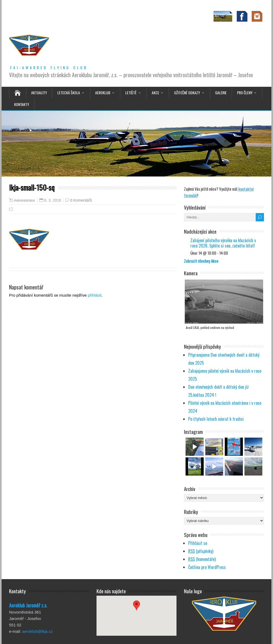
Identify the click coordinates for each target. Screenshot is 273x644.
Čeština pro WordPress (207, 567)
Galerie (221, 93)
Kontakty (22, 104)
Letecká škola (69, 93)
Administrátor (25, 200)
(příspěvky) (201, 551)
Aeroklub (103, 93)
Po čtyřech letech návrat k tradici (216, 419)
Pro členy (245, 93)
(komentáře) (202, 559)
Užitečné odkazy (187, 93)
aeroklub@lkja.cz (37, 631)
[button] (136, 611)
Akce (155, 93)
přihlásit (95, 295)
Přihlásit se (198, 543)
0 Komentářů (81, 200)
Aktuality (39, 93)
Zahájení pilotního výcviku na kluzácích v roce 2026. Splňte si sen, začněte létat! (223, 243)
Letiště (131, 93)
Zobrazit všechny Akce (201, 261)
